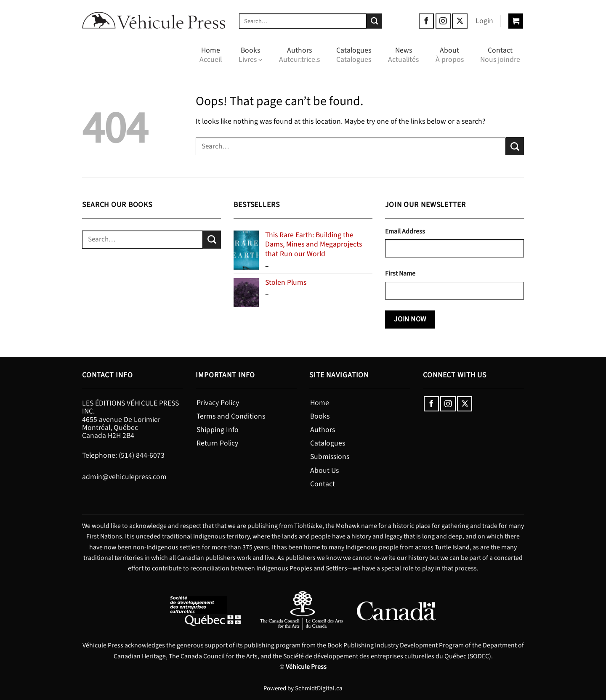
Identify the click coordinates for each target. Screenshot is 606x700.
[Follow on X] (460, 21)
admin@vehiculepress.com (124, 477)
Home (211, 55)
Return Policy (217, 443)
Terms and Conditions (231, 416)
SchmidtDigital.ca (319, 688)
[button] (484, 21)
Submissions (330, 457)
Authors (299, 55)
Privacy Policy (218, 403)
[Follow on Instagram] (443, 21)
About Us (324, 471)
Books (250, 55)
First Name (400, 273)
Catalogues (354, 55)
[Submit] (374, 21)
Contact (500, 55)
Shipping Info (218, 430)
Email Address (405, 231)
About (450, 55)
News (403, 55)
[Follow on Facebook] (426, 21)
